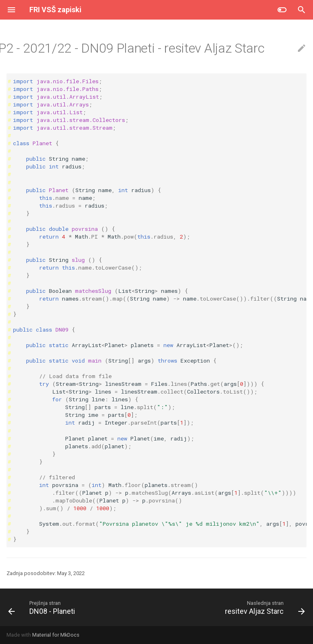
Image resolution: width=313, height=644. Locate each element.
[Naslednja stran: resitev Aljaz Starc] (263, 607)
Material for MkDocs (56, 635)
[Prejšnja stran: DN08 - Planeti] (43, 607)
